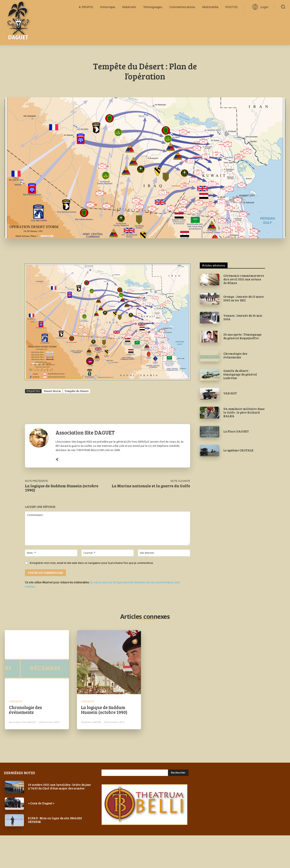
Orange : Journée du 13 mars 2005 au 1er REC (243, 298)
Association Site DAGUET (85, 432)
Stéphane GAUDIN (91, 722)
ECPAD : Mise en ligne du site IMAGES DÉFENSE (55, 820)
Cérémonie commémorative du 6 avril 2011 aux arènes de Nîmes (244, 279)
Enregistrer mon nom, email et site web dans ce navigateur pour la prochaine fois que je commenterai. (92, 563)
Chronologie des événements (235, 355)
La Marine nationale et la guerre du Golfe (151, 486)
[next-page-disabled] (149, 742)
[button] (283, 7)
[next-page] (209, 464)
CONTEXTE (16, 702)
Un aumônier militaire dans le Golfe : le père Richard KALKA (244, 412)
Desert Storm (52, 391)
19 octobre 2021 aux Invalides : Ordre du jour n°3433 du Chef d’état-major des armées (60, 786)
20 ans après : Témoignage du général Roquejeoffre (242, 336)
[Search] (178, 773)
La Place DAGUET (236, 431)
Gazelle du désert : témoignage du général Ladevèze (240, 374)
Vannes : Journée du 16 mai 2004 (243, 317)
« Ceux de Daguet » (41, 803)
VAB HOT (230, 393)
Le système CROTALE (238, 450)
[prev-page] (202, 464)
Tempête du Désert (77, 391)
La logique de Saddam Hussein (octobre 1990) (62, 488)
